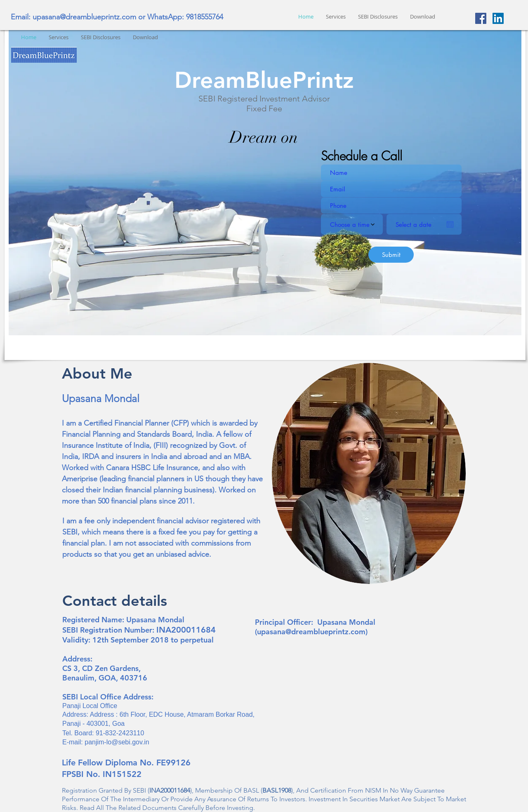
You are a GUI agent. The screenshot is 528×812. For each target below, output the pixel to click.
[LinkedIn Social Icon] (498, 18)
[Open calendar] (450, 224)
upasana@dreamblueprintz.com (84, 17)
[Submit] (391, 255)
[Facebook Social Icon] (481, 18)
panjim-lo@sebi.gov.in (117, 742)
